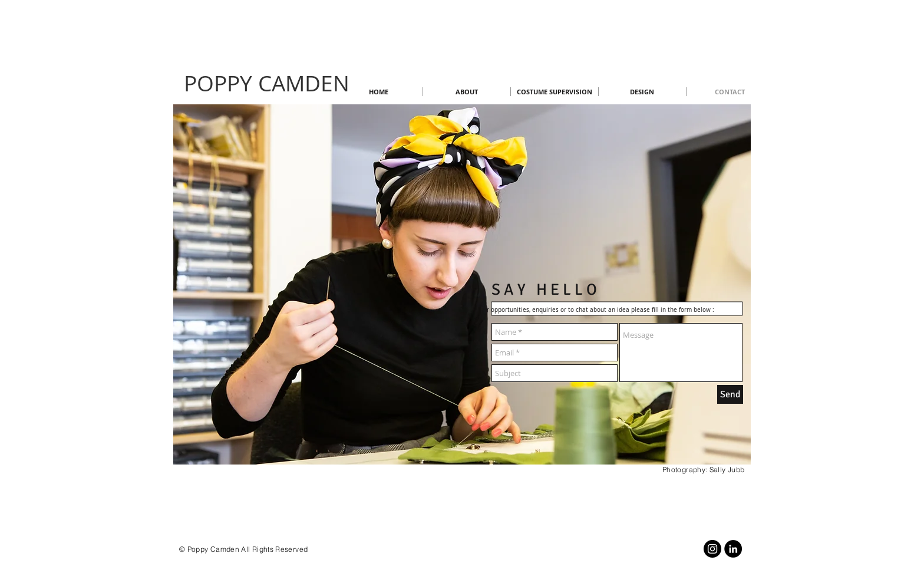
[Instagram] (712, 549)
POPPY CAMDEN (267, 83)
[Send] (730, 394)
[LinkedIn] (733, 549)
